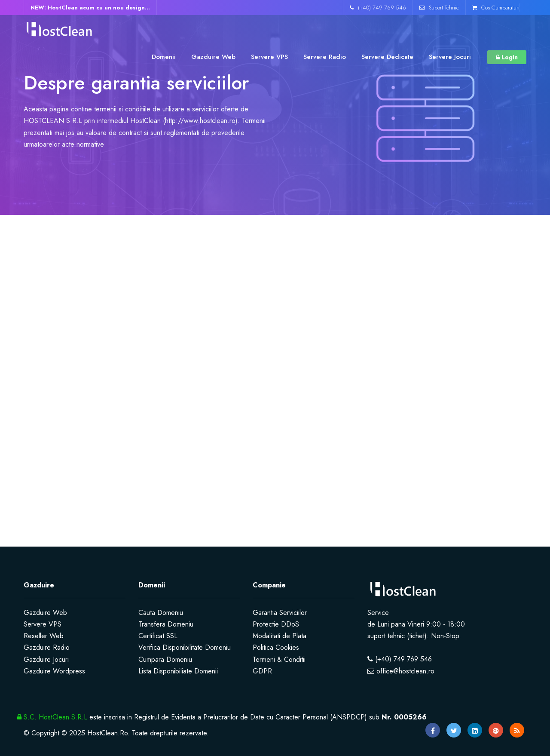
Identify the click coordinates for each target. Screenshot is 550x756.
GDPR (262, 671)
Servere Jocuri (450, 57)
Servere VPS (269, 57)
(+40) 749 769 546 (378, 8)
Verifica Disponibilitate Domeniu (185, 647)
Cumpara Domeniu (165, 659)
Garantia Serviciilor (280, 613)
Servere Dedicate (387, 57)
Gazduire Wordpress (54, 671)
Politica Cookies (276, 647)
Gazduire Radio (47, 647)
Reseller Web (44, 636)
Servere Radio (325, 57)
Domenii (164, 57)
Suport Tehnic (439, 8)
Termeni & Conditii (279, 659)
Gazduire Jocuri (46, 659)
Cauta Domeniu (161, 613)
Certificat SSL (158, 636)
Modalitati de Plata (280, 636)
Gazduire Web (213, 57)
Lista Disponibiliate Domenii (178, 671)
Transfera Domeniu (166, 624)
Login (507, 57)
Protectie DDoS (276, 624)
